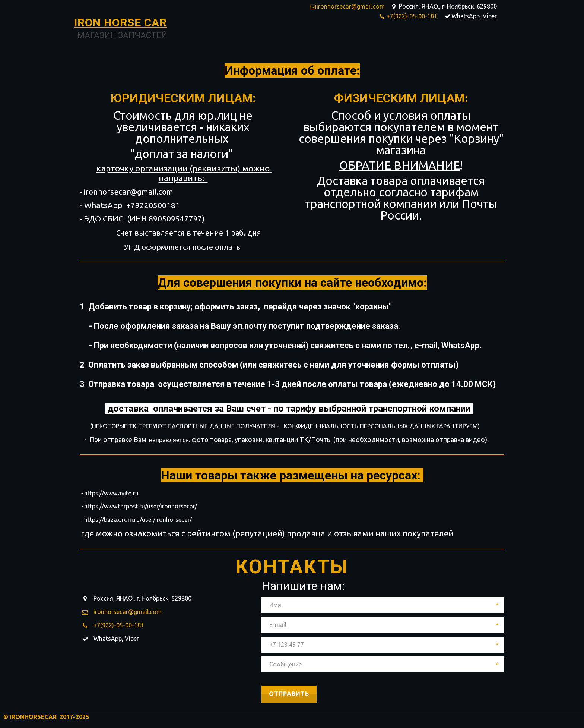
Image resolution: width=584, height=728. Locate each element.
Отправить (289, 694)
